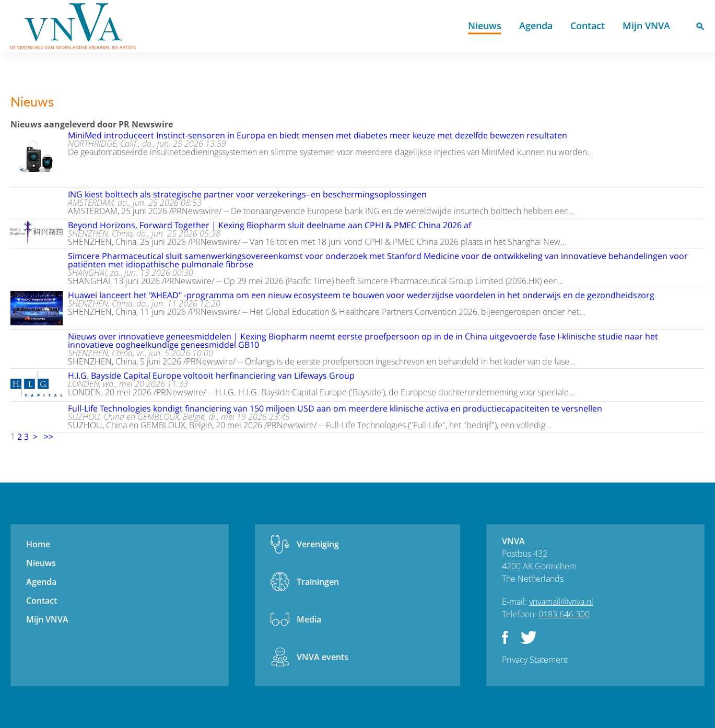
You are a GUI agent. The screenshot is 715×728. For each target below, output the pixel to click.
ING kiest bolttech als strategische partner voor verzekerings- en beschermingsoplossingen (247, 194)
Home (446, 26)
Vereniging (318, 544)
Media (309, 619)
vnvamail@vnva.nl (561, 602)
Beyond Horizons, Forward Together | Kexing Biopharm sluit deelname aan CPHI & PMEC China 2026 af (269, 225)
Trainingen (318, 582)
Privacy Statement (535, 660)
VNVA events (323, 657)
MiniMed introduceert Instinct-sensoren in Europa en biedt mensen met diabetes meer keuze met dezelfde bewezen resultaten (318, 135)
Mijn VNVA (646, 26)
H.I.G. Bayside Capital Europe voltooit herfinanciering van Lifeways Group (211, 375)
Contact (588, 26)
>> (49, 437)
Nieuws (485, 26)
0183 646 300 (564, 614)
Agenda (536, 26)
